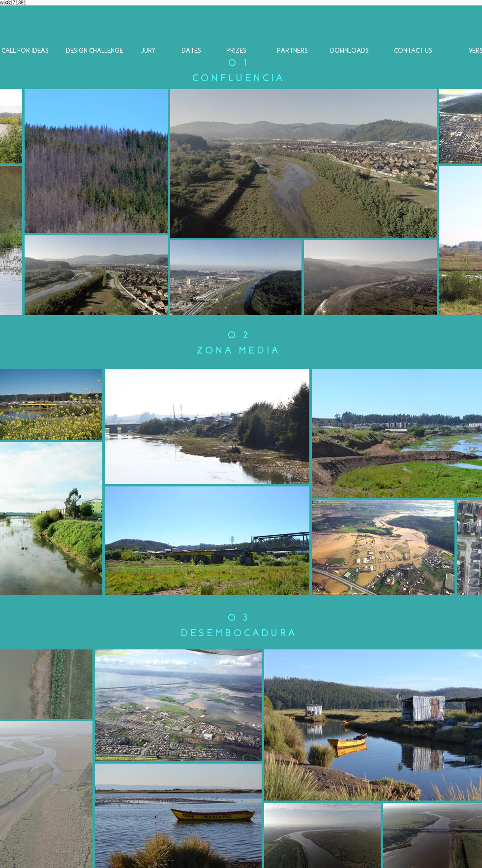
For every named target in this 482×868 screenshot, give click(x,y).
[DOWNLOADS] (349, 51)
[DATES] (191, 51)
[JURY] (148, 51)
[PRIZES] (236, 51)
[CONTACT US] (413, 51)
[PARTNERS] (292, 51)
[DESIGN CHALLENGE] (94, 51)
